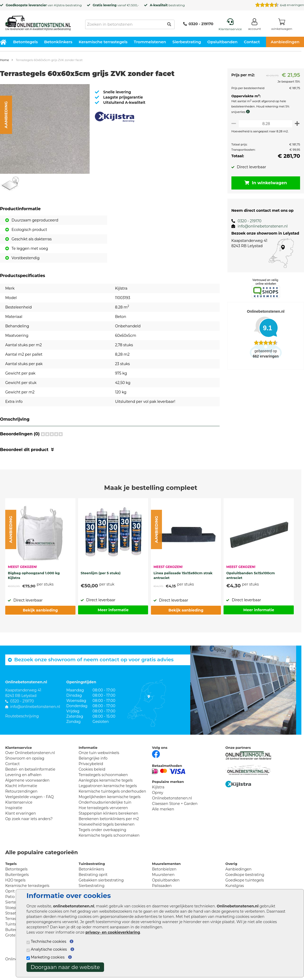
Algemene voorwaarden (27, 780)
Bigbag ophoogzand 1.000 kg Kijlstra (34, 575)
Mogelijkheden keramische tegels (110, 797)
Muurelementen (166, 864)
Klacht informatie (21, 786)
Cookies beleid (92, 769)
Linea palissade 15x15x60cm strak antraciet (183, 575)
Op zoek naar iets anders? (29, 819)
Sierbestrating (187, 42)
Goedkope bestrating (245, 875)
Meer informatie (113, 610)
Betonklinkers (58, 42)
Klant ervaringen (21, 813)
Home (4, 60)
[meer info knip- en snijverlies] (247, 112)
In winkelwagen (265, 183)
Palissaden (162, 886)
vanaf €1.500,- (116, 5)
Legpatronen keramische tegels (108, 786)
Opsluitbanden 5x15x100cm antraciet (250, 575)
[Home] (38, 21)
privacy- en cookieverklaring (113, 932)
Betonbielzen (164, 869)
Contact (252, 42)
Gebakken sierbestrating (101, 880)
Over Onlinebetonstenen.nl (30, 753)
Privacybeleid (91, 764)
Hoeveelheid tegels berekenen (107, 824)
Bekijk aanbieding (40, 610)
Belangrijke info (93, 758)
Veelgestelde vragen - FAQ (29, 797)
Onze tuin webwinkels (99, 753)
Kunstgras (235, 886)
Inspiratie (14, 808)
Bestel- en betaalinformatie (30, 769)
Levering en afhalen (23, 775)
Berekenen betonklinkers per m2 (109, 819)
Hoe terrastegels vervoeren (103, 808)
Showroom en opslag (25, 758)
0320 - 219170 (198, 24)
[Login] (255, 25)
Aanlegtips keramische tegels (106, 780)
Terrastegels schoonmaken (103, 775)
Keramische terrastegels (103, 42)
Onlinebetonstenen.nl (172, 798)
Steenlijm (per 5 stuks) (101, 573)
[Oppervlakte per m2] (265, 124)
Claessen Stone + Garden (175, 804)
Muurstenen (163, 875)
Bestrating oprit (93, 875)
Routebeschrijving (22, 716)
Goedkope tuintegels (245, 880)
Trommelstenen (150, 42)
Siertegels (14, 902)
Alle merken (163, 809)
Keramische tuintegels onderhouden (112, 791)
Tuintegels (15, 924)
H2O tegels (15, 880)
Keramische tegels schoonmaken (109, 835)
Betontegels (25, 42)
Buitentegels (17, 875)
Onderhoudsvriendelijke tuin (105, 802)
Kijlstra (59, 5)
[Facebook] (156, 754)
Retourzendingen (21, 791)
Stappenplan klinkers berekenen (108, 813)
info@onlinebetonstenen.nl (261, 226)
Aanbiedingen (238, 869)
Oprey (158, 793)
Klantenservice (19, 802)
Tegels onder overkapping (102, 830)
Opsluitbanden (222, 42)
